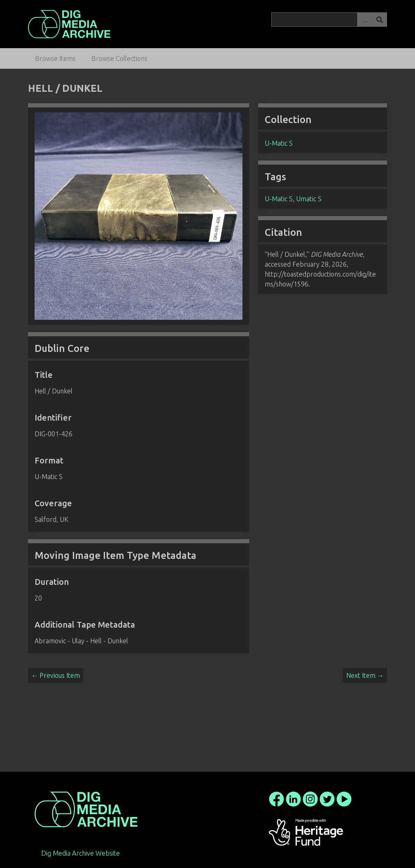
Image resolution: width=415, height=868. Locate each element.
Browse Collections (119, 58)
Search (380, 20)
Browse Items (55, 58)
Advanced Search (365, 20)
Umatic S (309, 199)
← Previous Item (56, 675)
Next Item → (365, 675)
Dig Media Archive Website (80, 853)
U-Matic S (279, 143)
